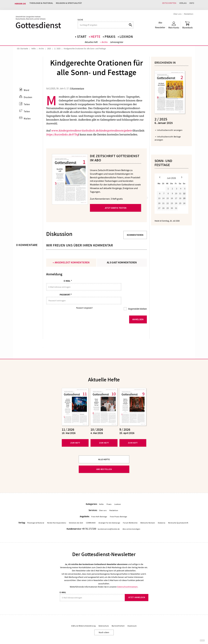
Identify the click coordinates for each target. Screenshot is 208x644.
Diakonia (162, 513)
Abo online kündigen (131, 519)
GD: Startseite (22, 46)
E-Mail (68, 279)
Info (191, 4)
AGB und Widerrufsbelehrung (83, 616)
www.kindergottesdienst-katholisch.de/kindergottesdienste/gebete (92, 128)
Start (82, 34)
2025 (49, 46)
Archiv (105, 40)
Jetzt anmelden (136, 588)
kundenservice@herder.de (109, 519)
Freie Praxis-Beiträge (118, 507)
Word (26, 88)
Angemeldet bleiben (137, 299)
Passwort (66, 289)
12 (184, 191)
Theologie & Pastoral (42, 4)
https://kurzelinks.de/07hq (62, 132)
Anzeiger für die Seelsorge (109, 513)
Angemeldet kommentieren (72, 260)
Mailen (27, 117)
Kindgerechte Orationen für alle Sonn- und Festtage (85, 46)
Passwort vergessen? (84, 298)
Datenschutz (104, 616)
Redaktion (189, 11)
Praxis (110, 34)
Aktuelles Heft (91, 40)
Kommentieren (135, 233)
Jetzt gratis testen (116, 206)
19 (184, 196)
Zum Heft (75, 433)
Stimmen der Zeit (76, 513)
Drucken (28, 95)
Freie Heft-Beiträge (99, 507)
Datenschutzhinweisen (127, 577)
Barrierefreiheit (118, 616)
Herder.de (20, 4)
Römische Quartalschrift (178, 513)
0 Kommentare (77, 86)
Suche (80, 17)
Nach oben (104, 623)
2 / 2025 (57, 46)
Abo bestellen (104, 459)
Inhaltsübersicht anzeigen (170, 128)
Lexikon (126, 34)
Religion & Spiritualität (71, 4)
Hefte (96, 34)
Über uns (177, 11)
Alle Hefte (104, 450)
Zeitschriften (165, 4)
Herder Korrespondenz (57, 513)
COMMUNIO (91, 513)
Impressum (132, 616)
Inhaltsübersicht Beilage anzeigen (168, 136)
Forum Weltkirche (130, 513)
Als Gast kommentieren (122, 260)
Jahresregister (117, 40)
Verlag (180, 4)
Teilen (27, 102)
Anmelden (138, 309)
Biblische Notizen (148, 513)
